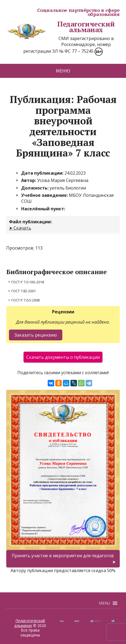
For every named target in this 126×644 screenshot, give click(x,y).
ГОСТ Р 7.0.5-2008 (25, 300)
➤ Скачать (20, 228)
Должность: (35, 188)
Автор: (29, 180)
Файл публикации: (30, 222)
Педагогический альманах (61, 27)
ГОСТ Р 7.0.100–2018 (28, 282)
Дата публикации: (43, 173)
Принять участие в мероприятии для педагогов (63, 556)
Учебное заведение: (45, 195)
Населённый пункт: (43, 209)
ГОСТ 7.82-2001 (24, 291)
